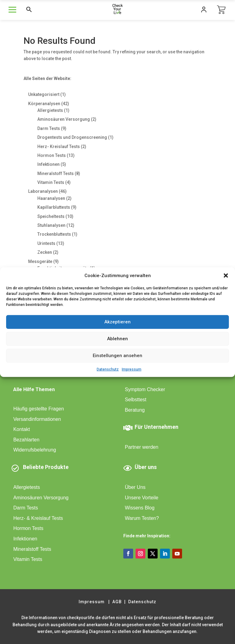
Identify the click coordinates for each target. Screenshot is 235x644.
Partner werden (142, 447)
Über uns (146, 467)
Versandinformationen (37, 419)
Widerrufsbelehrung (35, 450)
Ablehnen (117, 339)
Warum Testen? (142, 518)
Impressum (132, 369)
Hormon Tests (28, 528)
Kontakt (21, 429)
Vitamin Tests (28, 559)
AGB (117, 602)
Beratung (135, 410)
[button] (226, 275)
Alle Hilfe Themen (34, 390)
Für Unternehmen (157, 427)
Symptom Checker (145, 389)
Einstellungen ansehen (117, 356)
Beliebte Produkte (46, 467)
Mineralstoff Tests (32, 549)
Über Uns (135, 487)
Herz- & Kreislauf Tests (38, 518)
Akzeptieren (117, 322)
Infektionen (25, 539)
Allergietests (26, 487)
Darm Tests (26, 508)
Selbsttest (136, 400)
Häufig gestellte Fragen (38, 409)
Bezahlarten (26, 440)
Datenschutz (108, 369)
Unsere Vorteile (142, 498)
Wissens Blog (140, 508)
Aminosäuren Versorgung (41, 498)
